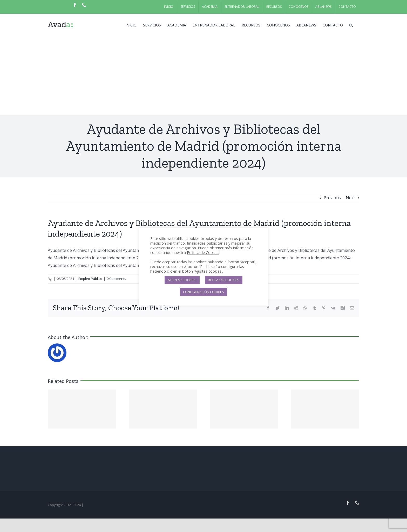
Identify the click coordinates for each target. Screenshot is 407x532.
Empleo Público (90, 279)
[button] (351, 25)
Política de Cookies (203, 252)
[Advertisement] (203, 76)
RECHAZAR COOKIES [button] (224, 280)
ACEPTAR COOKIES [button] (182, 280)
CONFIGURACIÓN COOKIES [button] (203, 292)
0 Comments (116, 279)
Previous (332, 198)
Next (350, 198)
